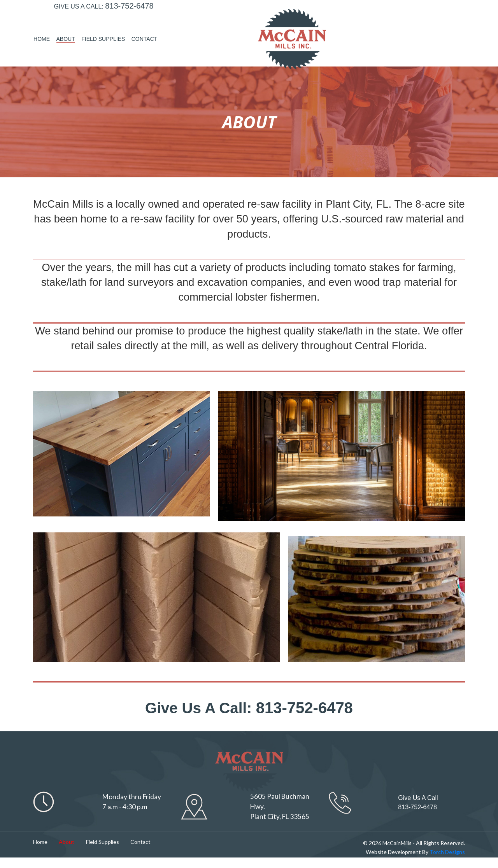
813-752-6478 (129, 28)
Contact (442, 27)
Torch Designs (447, 862)
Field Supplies (401, 27)
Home (339, 27)
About (363, 27)
